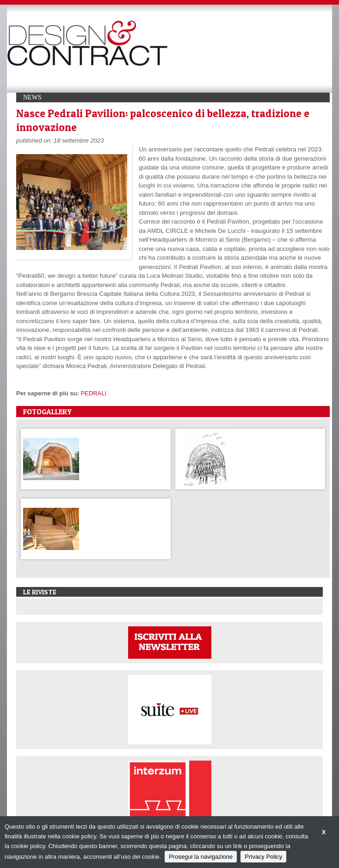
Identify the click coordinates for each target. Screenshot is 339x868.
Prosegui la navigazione (201, 857)
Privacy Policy (263, 857)
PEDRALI (93, 393)
